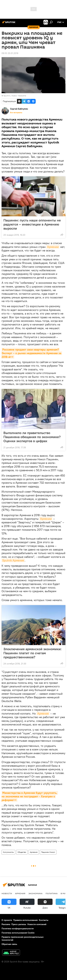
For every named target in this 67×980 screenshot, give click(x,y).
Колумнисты (8, 852)
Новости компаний (37, 924)
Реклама (6, 924)
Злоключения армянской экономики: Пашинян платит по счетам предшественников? (32, 653)
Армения (43, 714)
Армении (53, 247)
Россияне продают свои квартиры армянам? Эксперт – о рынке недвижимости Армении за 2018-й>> (32, 353)
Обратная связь (9, 944)
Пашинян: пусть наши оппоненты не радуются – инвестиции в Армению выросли (32, 224)
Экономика (35, 893)
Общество (22, 852)
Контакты (44, 920)
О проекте (7, 920)
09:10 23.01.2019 (10, 53)
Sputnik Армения (13, 560)
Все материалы (16, 113)
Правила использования (25, 920)
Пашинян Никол (48, 852)
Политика (52, 893)
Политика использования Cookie (18, 933)
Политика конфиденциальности (18, 928)
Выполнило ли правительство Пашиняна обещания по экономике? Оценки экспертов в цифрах (32, 437)
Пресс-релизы (19, 924)
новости (7, 893)
